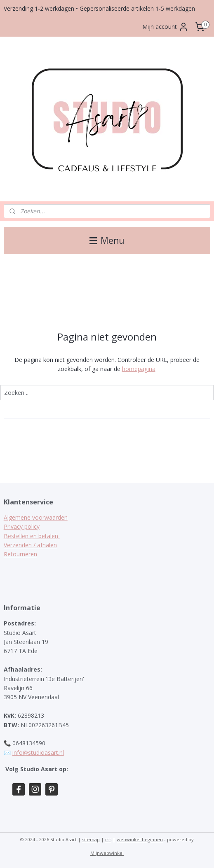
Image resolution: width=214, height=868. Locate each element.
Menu (107, 240)
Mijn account (165, 27)
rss (108, 839)
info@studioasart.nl (38, 752)
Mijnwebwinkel (107, 853)
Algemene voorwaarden (36, 517)
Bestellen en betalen (32, 536)
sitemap (91, 839)
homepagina (139, 369)
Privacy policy (22, 526)
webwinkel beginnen (140, 839)
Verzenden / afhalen (30, 545)
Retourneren (20, 554)
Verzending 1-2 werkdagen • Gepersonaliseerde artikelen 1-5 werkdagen (99, 8)
